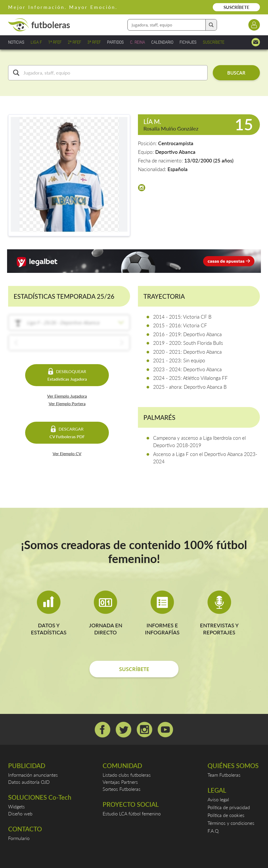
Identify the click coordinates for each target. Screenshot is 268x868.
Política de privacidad (229, 807)
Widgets (16, 807)
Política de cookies (226, 815)
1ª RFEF (55, 42)
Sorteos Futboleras (122, 789)
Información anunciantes (33, 775)
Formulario (19, 838)
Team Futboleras (224, 775)
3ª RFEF (94, 42)
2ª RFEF (74, 42)
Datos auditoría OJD (29, 782)
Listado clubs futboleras (127, 775)
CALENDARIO (162, 42)
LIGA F (36, 42)
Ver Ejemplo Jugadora (67, 396)
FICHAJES (188, 42)
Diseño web (20, 814)
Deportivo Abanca (175, 152)
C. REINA (138, 42)
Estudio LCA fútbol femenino (132, 814)
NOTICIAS (16, 42)
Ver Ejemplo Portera (67, 404)
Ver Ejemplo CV (67, 453)
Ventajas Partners (120, 782)
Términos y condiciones (231, 823)
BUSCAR (236, 73)
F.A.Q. (213, 831)
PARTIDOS (115, 42)
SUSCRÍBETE (236, 7)
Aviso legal (218, 799)
